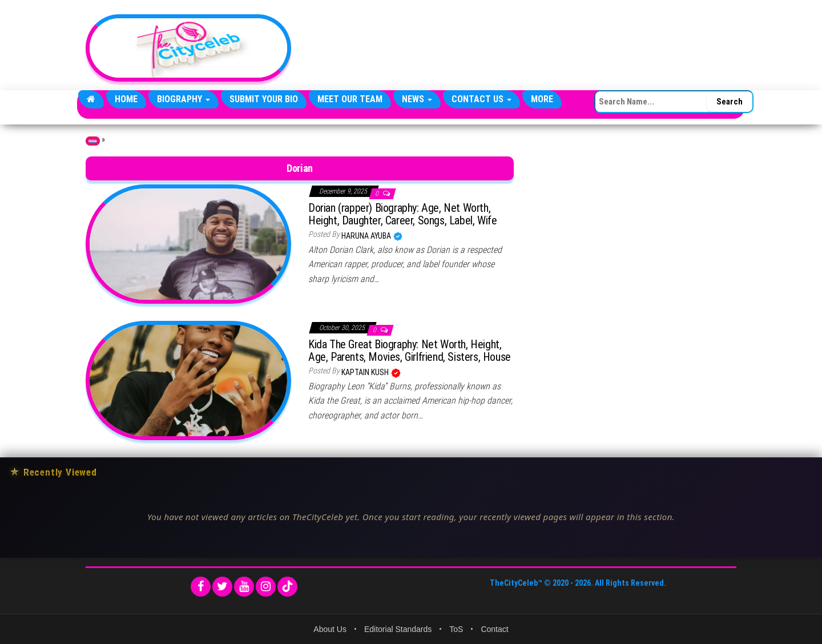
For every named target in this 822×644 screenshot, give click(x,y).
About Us (330, 629)
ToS (456, 629)
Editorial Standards (398, 629)
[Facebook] (201, 587)
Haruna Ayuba (367, 236)
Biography (184, 99)
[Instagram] (266, 587)
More (542, 99)
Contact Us (481, 99)
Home (126, 99)
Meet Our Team (350, 99)
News (417, 99)
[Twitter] (222, 587)
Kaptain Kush (366, 372)
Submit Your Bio (264, 99)
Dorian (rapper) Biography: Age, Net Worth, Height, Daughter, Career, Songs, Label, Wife (402, 214)
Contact (494, 629)
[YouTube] (244, 587)
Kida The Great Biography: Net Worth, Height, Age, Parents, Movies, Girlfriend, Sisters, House (410, 351)
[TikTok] (287, 587)
